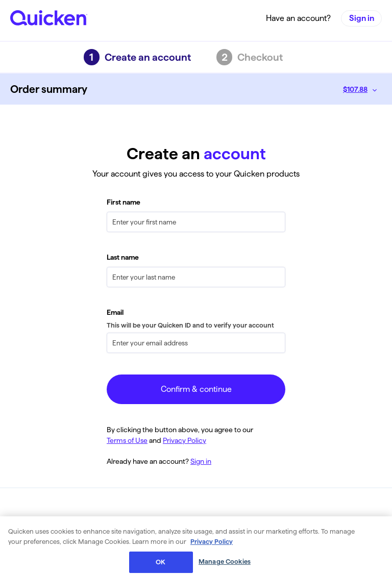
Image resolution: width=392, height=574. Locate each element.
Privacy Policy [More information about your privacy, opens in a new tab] (212, 548)
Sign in (362, 18)
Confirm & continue (196, 389)
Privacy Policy (185, 440)
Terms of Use (127, 440)
